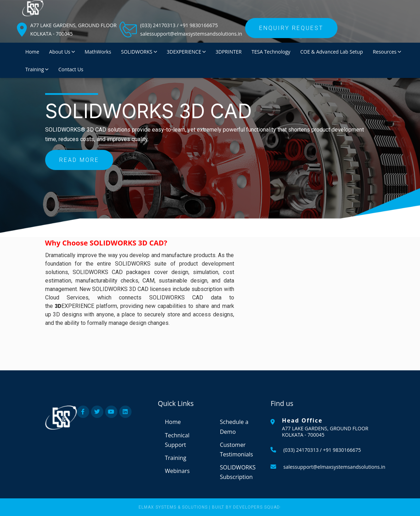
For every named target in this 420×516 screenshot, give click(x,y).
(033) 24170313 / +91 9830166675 (179, 25)
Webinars (177, 471)
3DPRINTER (229, 52)
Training (37, 69)
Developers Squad (257, 507)
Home (32, 52)
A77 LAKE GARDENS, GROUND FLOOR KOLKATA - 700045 (74, 29)
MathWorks (98, 52)
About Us (62, 52)
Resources (387, 52)
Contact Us (71, 69)
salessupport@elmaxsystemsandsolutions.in (191, 34)
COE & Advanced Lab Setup (331, 52)
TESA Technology (271, 52)
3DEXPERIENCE (186, 52)
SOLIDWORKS (139, 52)
